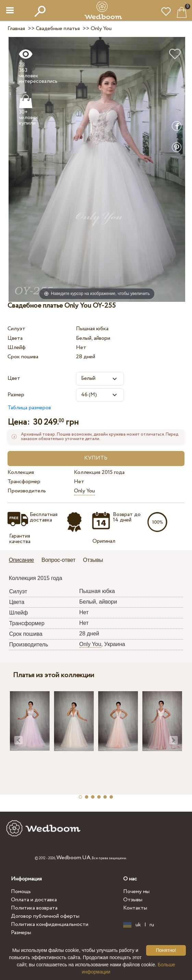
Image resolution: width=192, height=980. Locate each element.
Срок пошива (23, 357)
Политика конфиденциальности (50, 924)
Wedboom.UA (73, 858)
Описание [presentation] (22, 560)
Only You (84, 491)
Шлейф (17, 347)
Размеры (21, 933)
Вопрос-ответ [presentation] (58, 560)
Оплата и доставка (34, 900)
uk (138, 925)
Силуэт (16, 329)
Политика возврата (34, 908)
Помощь (21, 892)
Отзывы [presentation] (93, 560)
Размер (16, 395)
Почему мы (136, 892)
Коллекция (21, 472)
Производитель (27, 491)
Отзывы (133, 900)
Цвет (14, 378)
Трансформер (24, 482)
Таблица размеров (29, 408)
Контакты (135, 908)
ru (152, 925)
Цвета (15, 338)
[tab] (24, 561)
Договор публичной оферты (45, 916)
